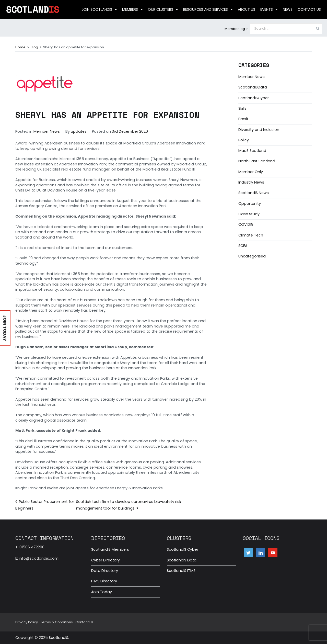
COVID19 (246, 224)
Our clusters (163, 9)
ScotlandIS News (254, 193)
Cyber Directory (106, 560)
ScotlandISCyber (254, 98)
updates (79, 131)
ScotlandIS (59, 638)
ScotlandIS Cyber (183, 549)
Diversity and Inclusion (259, 130)
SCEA (243, 246)
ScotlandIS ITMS (181, 571)
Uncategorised (252, 256)
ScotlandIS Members (110, 549)
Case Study (249, 214)
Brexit (243, 119)
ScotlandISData (253, 87)
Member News (47, 131)
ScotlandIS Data (182, 560)
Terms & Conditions (57, 622)
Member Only (251, 172)
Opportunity (250, 204)
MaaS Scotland (252, 151)
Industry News (251, 182)
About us (247, 9)
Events (269, 9)
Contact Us (309, 9)
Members (132, 9)
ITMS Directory (104, 581)
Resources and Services (208, 9)
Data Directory (105, 571)
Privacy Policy (27, 622)
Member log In (237, 29)
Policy (244, 140)
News (288, 9)
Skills (242, 108)
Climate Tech (251, 235)
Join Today (102, 592)
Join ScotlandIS (99, 9)
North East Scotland (257, 161)
